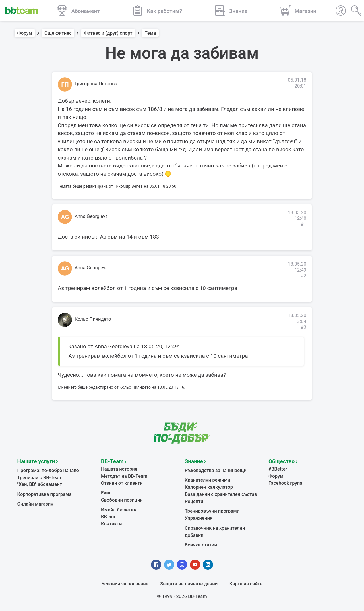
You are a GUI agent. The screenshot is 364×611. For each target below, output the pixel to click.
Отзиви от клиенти (122, 483)
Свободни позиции (122, 500)
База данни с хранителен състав (221, 494)
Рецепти (194, 501)
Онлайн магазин (35, 504)
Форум (25, 33)
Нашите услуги (36, 461)
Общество (282, 461)
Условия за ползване (125, 584)
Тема (150, 33)
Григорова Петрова (96, 84)
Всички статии (201, 545)
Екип (106, 493)
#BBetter (278, 469)
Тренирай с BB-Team (40, 478)
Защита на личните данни (189, 584)
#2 (303, 276)
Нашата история (119, 469)
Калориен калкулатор (209, 487)
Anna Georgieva (91, 216)
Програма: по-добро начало (48, 470)
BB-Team (112, 461)
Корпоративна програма (45, 494)
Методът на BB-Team (124, 476)
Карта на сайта (246, 584)
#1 (303, 224)
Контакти (111, 524)
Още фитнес (58, 33)
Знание (194, 461)
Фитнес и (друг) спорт (108, 33)
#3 (303, 327)
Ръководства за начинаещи (216, 470)
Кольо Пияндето (93, 319)
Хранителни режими (208, 480)
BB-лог (108, 517)
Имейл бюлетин (119, 510)
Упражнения (199, 518)
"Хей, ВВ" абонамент (40, 484)
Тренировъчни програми (212, 511)
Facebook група (285, 483)
